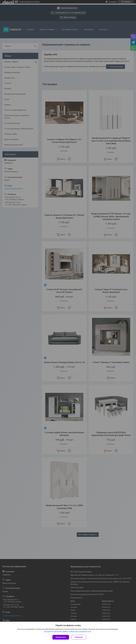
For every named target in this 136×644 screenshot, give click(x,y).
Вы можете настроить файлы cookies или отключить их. (67, 632)
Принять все (61, 637)
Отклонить (79, 637)
